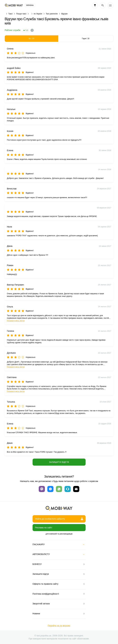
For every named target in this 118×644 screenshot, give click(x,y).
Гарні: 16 (86, 39)
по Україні (38, 14)
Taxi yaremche (52, 14)
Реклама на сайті (44, 528)
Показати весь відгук (16, 321)
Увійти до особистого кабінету (59, 519)
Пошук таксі (21, 14)
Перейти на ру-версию (59, 626)
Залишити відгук (59, 462)
